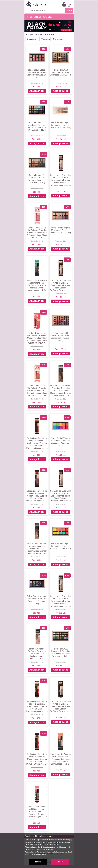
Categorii (32, 39)
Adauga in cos (37, 91)
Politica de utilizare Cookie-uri (36, 854)
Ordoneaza (59, 39)
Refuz (38, 862)
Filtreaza (46, 39)
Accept (60, 862)
